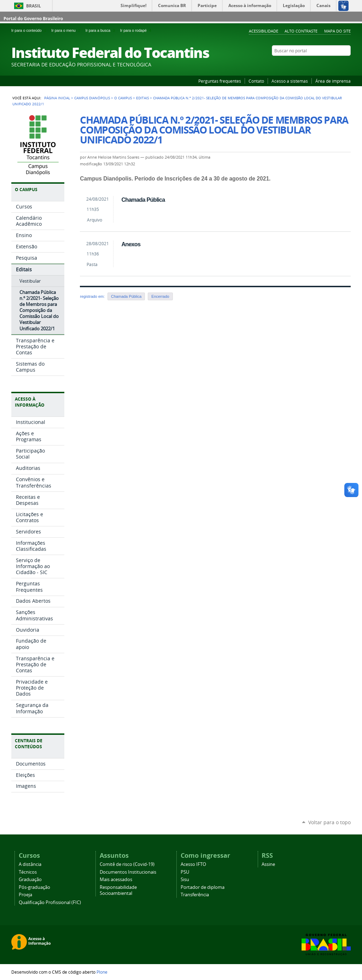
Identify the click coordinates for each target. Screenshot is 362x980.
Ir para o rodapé (136, 30)
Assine (268, 864)
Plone (102, 972)
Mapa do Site (337, 31)
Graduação (30, 879)
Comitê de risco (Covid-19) (127, 864)
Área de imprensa (333, 81)
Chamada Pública (143, 200)
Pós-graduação (34, 887)
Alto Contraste (301, 31)
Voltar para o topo (329, 822)
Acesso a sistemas (290, 81)
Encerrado (160, 296)
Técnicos (28, 872)
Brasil (34, 6)
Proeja (25, 895)
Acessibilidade (264, 31)
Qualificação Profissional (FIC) (50, 902)
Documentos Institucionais (128, 872)
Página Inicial (57, 98)
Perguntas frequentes (220, 81)
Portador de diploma (203, 887)
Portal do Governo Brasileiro (33, 19)
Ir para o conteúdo (30, 30)
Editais (142, 98)
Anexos (131, 244)
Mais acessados (116, 879)
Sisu (185, 879)
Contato (256, 81)
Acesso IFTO (193, 864)
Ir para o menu (67, 30)
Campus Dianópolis (92, 98)
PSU (185, 872)
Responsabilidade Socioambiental (118, 890)
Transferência (195, 895)
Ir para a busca (101, 30)
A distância (30, 864)
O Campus (123, 98)
